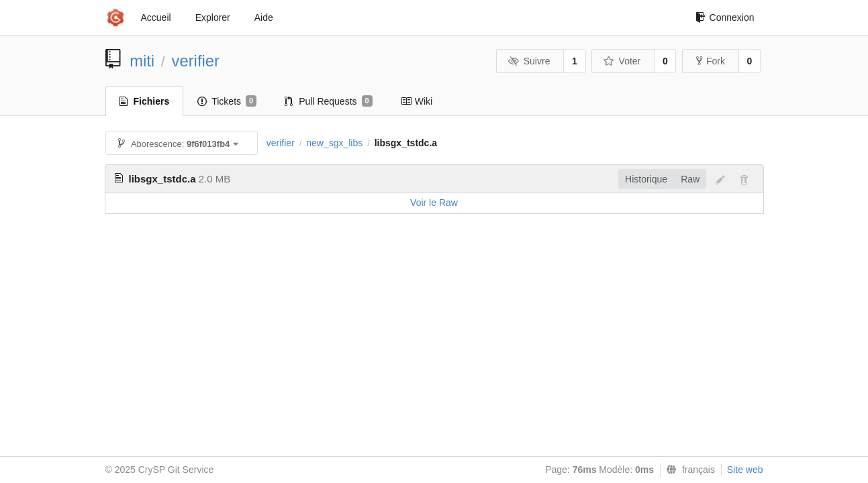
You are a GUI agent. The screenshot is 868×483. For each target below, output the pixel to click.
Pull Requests (329, 101)
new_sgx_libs (334, 143)
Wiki (417, 101)
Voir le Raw (434, 203)
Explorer (213, 17)
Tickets (227, 101)
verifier (196, 61)
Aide (264, 17)
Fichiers (145, 101)
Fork (711, 61)
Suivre (529, 61)
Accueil (156, 17)
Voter (622, 61)
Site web (745, 470)
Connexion (725, 17)
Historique (646, 179)
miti (142, 61)
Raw (690, 179)
